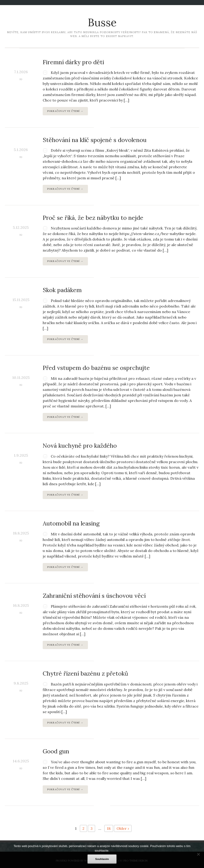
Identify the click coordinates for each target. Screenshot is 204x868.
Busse (102, 22)
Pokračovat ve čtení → (65, 111)
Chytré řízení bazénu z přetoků (85, 673)
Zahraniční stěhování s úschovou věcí (94, 596)
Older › (123, 828)
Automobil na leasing (71, 523)
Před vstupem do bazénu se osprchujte (96, 368)
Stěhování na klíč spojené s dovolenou (95, 140)
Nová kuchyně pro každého (80, 446)
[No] (198, 854)
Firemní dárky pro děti (73, 62)
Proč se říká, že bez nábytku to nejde (93, 218)
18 (109, 828)
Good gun (56, 751)
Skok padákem (62, 290)
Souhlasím (102, 859)
